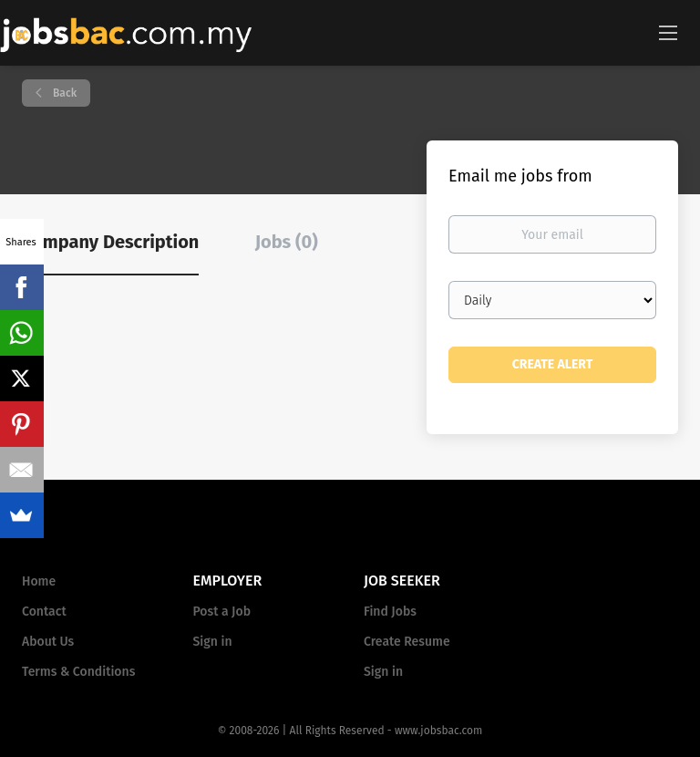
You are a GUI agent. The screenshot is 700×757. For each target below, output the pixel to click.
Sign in (213, 642)
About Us (48, 642)
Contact (44, 612)
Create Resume (407, 642)
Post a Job (222, 612)
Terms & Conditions (78, 672)
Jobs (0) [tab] (287, 242)
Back (63, 93)
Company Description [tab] (110, 242)
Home (39, 581)
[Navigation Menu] (668, 32)
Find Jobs (390, 612)
